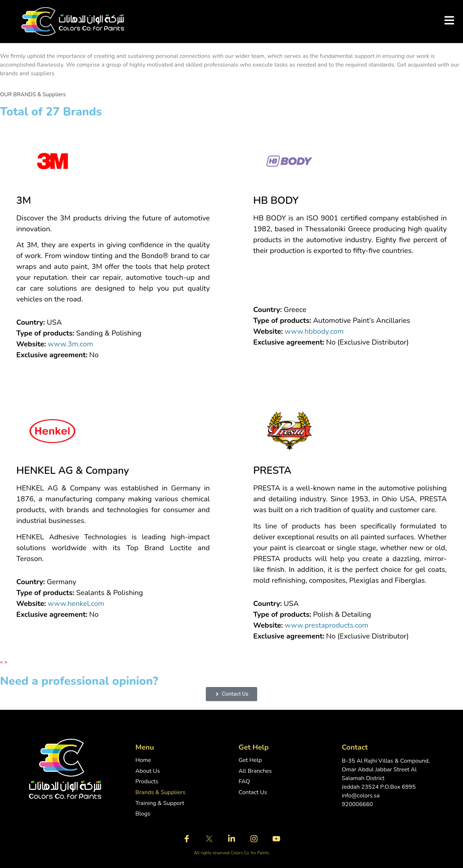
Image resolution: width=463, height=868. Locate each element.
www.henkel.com (76, 604)
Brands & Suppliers (160, 793)
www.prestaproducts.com (326, 625)
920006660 (357, 804)
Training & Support (160, 803)
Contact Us (253, 793)
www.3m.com (70, 344)
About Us (148, 771)
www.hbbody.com (314, 331)
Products (147, 782)
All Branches (255, 771)
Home (143, 760)
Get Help (250, 760)
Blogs (143, 814)
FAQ (244, 782)
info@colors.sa (361, 796)
